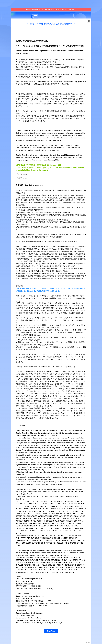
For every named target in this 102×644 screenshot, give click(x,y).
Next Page (51, 631)
